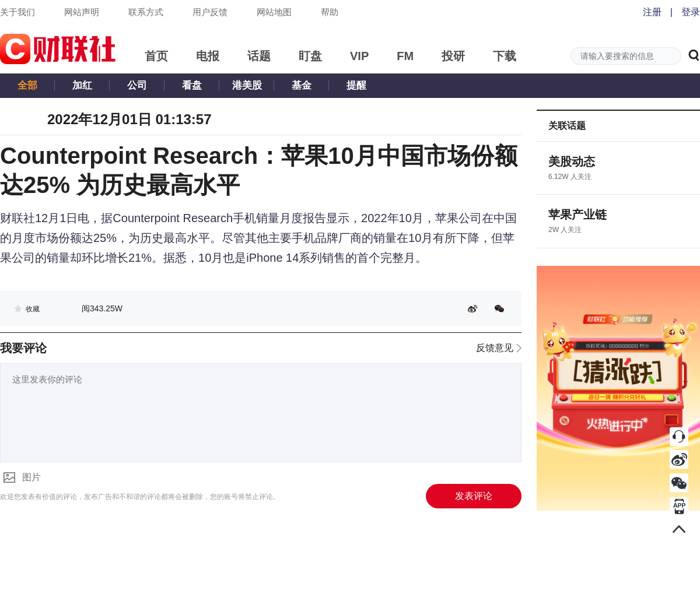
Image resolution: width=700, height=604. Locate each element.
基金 (302, 85)
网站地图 (274, 12)
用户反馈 (210, 12)
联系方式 (146, 12)
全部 (27, 85)
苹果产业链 (577, 215)
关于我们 (17, 12)
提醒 (356, 85)
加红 (82, 85)
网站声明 (82, 12)
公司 (137, 85)
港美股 (247, 85)
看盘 (192, 85)
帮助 (330, 12)
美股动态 (572, 161)
